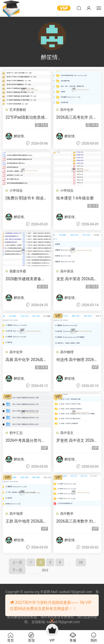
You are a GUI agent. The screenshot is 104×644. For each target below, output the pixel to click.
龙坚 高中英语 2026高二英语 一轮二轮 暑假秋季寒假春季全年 (77, 279)
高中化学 (67, 110)
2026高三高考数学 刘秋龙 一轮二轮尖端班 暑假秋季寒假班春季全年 (77, 521)
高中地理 (16, 514)
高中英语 (67, 271)
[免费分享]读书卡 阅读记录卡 (26, 198)
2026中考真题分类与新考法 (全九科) (25, 441)
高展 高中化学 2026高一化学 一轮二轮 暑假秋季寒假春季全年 (26, 360)
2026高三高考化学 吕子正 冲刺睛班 (77, 118)
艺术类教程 (18, 110)
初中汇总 (16, 433)
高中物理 (67, 352)
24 (81, 562)
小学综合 (16, 191)
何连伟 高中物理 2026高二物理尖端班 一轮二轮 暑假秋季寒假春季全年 (77, 360)
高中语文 (67, 433)
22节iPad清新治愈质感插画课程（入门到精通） (25, 118)
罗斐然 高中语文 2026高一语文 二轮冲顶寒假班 (77, 441)
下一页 (17, 570)
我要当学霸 (18, 271)
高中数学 (67, 514)
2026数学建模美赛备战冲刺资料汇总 (25, 279)
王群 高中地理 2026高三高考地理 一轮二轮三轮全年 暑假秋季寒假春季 (26, 521)
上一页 (17, 562)
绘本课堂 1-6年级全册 (75, 198)
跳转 (45, 570)
